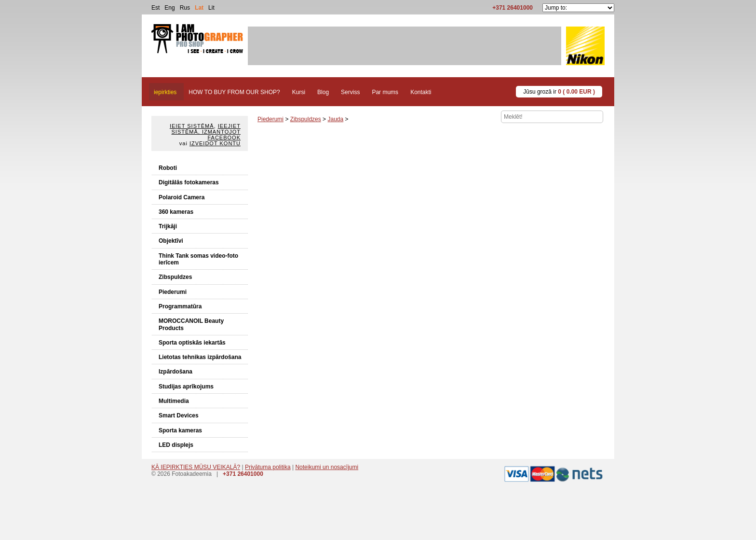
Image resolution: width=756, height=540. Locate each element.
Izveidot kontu (215, 143)
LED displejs (176, 445)
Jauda (335, 119)
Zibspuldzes (175, 277)
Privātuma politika (268, 467)
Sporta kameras (180, 430)
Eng (169, 8)
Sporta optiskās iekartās (192, 343)
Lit (211, 8)
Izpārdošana (175, 372)
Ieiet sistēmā (192, 126)
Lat (199, 8)
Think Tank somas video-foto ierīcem (198, 259)
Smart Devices (179, 415)
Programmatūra (180, 306)
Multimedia (174, 401)
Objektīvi (171, 241)
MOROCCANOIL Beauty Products (191, 324)
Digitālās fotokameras (189, 182)
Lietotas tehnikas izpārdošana (200, 357)
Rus (185, 8)
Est (155, 8)
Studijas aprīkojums (186, 387)
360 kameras (176, 212)
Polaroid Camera (182, 197)
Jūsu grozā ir (559, 92)
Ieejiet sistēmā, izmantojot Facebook (206, 132)
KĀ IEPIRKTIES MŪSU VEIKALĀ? (196, 467)
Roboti (168, 168)
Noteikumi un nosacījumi (327, 467)
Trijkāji (168, 226)
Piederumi (173, 292)
